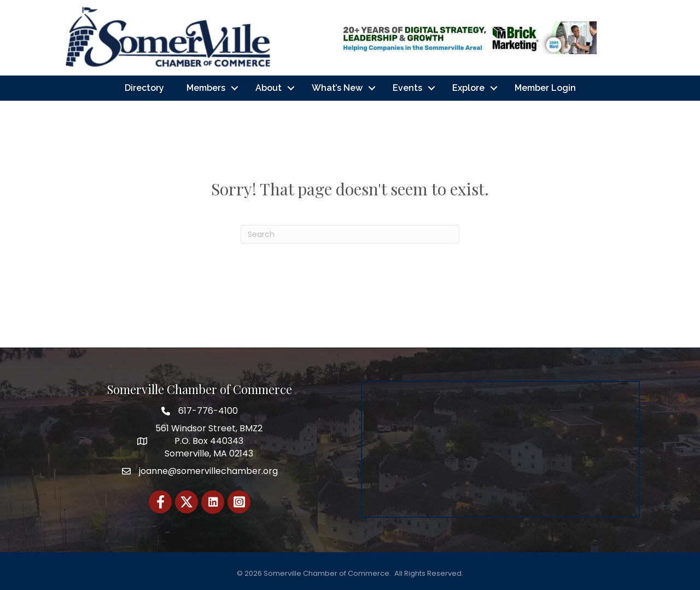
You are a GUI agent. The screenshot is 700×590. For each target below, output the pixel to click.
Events (407, 88)
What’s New (337, 88)
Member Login (545, 88)
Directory (144, 88)
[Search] (350, 234)
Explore (468, 88)
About (269, 88)
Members (206, 88)
